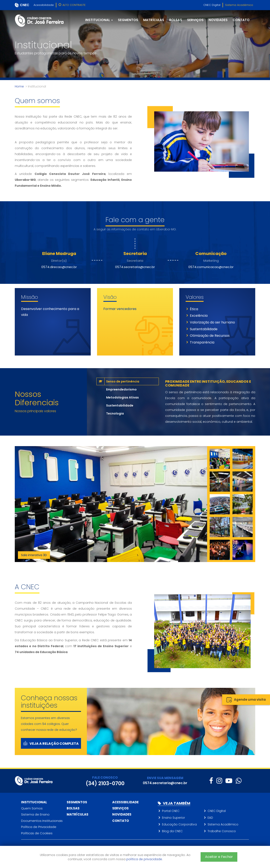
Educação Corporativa (179, 824)
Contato (241, 20)
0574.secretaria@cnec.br (135, 267)
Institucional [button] (99, 20)
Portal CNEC (171, 811)
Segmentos (128, 20)
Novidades (218, 20)
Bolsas (176, 20)
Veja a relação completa (51, 744)
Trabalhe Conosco (222, 831)
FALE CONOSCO (105, 777)
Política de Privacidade (39, 827)
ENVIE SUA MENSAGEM (165, 778)
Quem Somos (32, 808)
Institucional (34, 802)
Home (19, 86)
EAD (210, 818)
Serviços (195, 20)
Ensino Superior (173, 818)
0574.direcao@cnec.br (59, 267)
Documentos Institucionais (42, 821)
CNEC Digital (212, 5)
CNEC (25, 5)
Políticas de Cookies (37, 833)
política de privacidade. (144, 859)
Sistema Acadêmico (239, 5)
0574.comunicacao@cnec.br (211, 267)
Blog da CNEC (172, 831)
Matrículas (154, 20)
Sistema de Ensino (35, 814)
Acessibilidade (44, 5)
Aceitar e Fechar (219, 857)
